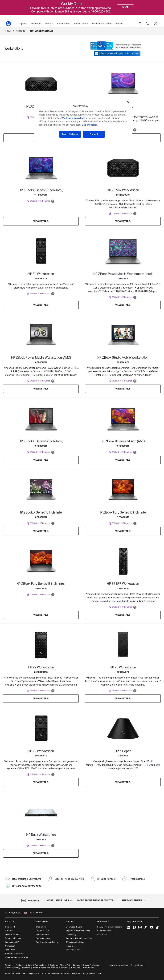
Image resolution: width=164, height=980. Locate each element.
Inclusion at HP (12, 942)
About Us (10, 922)
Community (71, 935)
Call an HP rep (42, 931)
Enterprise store (43, 938)
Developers (102, 935)
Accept (94, 134)
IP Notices (75, 968)
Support (120, 24)
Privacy (76, 965)
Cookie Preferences (92, 965)
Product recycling (24, 965)
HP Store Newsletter (14, 954)
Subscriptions (81, 24)
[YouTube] (152, 927)
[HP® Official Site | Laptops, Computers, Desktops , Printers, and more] (8, 24)
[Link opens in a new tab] (116, 46)
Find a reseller (42, 935)
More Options (70, 134)
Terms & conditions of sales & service (50, 968)
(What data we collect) (73, 118)
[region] (83, 120)
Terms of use (137, 965)
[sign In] (156, 24)
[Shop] (125, 7)
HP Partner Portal (104, 931)
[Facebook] (134, 927)
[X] (146, 927)
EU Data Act (89, 968)
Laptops (23, 24)
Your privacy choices (118, 965)
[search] (140, 24)
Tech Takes (10, 950)
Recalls (9, 965)
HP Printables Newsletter (17, 957)
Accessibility (41, 965)
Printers (49, 24)
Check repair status (75, 942)
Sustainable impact (14, 938)
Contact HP (10, 927)
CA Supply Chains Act (60, 965)
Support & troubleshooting (78, 931)
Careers (9, 931)
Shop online (41, 927)
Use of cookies (90, 125)
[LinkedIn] (128, 927)
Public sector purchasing (47, 942)
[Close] (128, 102)
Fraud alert (71, 946)
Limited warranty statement (17, 968)
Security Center (73, 950)
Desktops (36, 24)
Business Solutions (102, 24)
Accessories (64, 24)
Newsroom (10, 946)
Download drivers (74, 927)
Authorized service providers (79, 938)
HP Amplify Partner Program (109, 927)
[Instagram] (140, 927)
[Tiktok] (157, 927)
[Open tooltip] (135, 130)
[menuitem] (23, 24)
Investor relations (13, 935)
